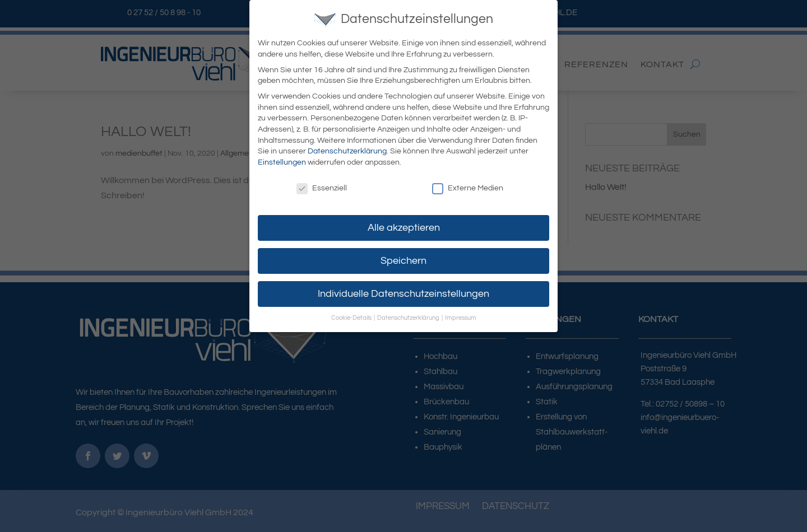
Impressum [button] (461, 316)
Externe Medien (468, 186)
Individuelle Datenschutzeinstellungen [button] (403, 291)
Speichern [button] (403, 258)
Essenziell (322, 186)
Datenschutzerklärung (347, 149)
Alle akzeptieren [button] (404, 225)
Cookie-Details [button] (352, 316)
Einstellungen (282, 160)
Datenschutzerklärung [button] (409, 316)
